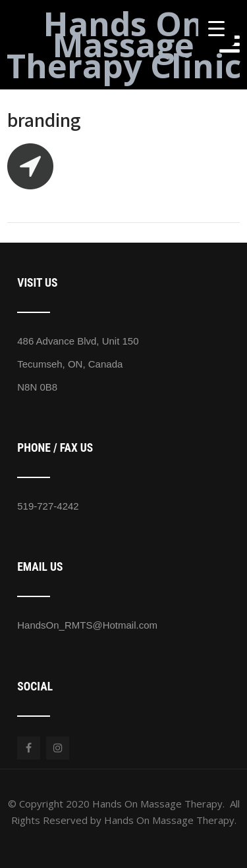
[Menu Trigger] (216, 28)
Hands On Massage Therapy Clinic (124, 45)
